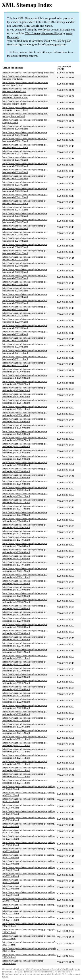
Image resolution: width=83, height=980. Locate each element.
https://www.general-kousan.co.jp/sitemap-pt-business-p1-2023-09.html (25, 264)
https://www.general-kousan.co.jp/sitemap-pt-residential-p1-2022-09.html (25, 669)
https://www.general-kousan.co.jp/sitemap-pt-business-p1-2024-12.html (25, 196)
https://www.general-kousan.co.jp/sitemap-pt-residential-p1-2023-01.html (25, 644)
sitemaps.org (14, 44)
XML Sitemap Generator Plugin (43, 33)
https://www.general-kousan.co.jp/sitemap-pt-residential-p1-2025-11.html (25, 408)
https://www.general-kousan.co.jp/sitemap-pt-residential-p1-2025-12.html (25, 401)
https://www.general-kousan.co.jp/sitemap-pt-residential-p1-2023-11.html (25, 576)
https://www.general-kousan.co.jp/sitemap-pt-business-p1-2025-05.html (25, 183)
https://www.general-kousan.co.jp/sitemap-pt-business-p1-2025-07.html (25, 171)
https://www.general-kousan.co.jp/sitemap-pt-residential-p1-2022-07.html (25, 682)
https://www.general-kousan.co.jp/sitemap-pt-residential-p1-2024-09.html (25, 513)
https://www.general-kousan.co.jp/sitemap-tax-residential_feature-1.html (25, 109)
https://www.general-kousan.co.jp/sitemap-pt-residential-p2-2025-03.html (25, 470)
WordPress (44, 29)
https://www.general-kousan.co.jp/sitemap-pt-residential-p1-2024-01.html (25, 563)
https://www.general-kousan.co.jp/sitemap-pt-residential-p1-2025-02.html (25, 482)
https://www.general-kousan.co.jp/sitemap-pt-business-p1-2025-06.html (25, 177)
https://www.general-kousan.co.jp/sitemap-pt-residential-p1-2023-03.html (25, 626)
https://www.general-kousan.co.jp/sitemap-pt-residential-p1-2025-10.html (25, 414)
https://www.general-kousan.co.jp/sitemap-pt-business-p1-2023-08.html (25, 271)
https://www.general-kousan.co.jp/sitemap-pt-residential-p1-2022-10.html (25, 663)
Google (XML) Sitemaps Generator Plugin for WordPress (44, 969)
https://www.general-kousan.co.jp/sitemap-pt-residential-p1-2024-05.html (25, 538)
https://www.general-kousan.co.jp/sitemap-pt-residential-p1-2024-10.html (25, 507)
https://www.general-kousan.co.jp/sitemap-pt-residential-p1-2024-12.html (25, 495)
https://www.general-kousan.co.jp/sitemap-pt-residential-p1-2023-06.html (25, 607)
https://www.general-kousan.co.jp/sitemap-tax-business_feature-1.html (25, 102)
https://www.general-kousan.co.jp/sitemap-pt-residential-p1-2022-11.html (25, 657)
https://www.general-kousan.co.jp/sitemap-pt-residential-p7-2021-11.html (25, 775)
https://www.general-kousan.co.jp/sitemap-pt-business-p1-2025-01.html (25, 190)
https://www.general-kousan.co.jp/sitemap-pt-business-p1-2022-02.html (25, 345)
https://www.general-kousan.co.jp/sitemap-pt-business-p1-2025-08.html (25, 165)
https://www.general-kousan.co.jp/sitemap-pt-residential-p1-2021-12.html (25, 731)
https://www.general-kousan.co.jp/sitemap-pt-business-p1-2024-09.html (25, 214)
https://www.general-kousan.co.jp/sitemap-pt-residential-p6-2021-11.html (25, 769)
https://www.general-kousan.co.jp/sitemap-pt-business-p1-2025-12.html (25, 140)
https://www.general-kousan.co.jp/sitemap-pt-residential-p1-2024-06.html (25, 532)
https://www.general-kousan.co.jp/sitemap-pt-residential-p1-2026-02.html (25, 370)
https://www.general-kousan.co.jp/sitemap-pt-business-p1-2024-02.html (25, 246)
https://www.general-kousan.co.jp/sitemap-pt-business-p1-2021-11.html (25, 352)
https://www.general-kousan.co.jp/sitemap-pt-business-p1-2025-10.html (25, 152)
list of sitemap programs (52, 44)
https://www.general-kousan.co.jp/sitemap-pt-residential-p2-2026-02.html (25, 376)
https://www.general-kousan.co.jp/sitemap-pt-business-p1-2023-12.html (25, 252)
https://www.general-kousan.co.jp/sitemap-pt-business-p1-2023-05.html (25, 289)
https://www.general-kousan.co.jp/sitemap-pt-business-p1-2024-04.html (25, 239)
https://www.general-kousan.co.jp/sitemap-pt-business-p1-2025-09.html (25, 158)
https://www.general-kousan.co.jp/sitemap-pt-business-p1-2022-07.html (25, 320)
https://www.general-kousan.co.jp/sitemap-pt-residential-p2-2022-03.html (25, 713)
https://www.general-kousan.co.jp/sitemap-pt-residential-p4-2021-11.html (25, 756)
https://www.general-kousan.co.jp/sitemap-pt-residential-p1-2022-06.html (25, 688)
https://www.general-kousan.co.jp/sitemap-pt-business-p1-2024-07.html (25, 221)
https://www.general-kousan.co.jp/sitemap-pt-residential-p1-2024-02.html (25, 557)
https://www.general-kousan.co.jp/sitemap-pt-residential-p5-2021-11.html (25, 763)
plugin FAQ (61, 974)
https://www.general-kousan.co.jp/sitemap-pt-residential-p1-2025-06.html (25, 445)
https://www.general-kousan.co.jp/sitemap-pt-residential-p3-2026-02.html (25, 383)
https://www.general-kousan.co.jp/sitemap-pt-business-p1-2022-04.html (25, 333)
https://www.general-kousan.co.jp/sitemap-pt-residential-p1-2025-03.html (25, 464)
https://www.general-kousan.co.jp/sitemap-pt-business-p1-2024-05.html (25, 233)
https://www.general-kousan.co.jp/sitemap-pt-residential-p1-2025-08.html (25, 432)
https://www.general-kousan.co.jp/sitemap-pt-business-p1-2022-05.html (25, 327)
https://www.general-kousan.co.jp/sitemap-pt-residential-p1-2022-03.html (25, 707)
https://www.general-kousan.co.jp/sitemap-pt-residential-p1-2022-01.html (25, 725)
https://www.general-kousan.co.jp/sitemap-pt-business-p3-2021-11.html (25, 364)
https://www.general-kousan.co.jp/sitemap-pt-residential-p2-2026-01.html (25, 395)
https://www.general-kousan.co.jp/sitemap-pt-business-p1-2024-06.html (25, 227)
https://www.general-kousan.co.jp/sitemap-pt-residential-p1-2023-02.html (25, 638)
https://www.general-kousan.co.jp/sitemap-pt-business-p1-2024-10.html (25, 208)
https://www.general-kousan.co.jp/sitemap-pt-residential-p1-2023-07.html (25, 601)
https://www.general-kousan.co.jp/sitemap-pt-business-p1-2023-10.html (25, 258)
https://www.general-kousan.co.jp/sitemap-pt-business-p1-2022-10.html (25, 314)
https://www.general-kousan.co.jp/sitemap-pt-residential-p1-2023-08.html (25, 594)
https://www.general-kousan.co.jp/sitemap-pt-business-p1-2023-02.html (25, 302)
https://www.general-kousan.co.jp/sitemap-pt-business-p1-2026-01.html (25, 133)
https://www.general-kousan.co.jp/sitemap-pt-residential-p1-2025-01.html (25, 489)
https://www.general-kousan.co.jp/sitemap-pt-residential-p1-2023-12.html (25, 570)
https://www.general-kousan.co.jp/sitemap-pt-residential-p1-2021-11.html (25, 738)
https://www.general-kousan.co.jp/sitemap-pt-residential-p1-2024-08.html (25, 520)
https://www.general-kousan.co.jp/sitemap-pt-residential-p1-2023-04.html (25, 619)
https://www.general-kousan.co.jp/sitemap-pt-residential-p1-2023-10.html (25, 582)
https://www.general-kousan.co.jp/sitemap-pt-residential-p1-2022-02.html (25, 719)
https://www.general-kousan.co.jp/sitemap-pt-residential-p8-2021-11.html (25, 781)
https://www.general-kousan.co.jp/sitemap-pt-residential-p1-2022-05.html (25, 694)
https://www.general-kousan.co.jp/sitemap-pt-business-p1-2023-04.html (25, 295)
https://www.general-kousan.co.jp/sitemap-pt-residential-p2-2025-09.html (25, 426)
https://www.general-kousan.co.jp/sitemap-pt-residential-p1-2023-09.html (25, 588)
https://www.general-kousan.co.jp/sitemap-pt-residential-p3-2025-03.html (25, 476)
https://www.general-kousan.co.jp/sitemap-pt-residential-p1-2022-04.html (25, 700)
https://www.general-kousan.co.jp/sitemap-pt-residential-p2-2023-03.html (25, 632)
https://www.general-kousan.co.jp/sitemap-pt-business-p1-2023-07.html (25, 277)
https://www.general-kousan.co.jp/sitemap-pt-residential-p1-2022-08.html (25, 675)
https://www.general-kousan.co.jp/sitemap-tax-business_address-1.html (25, 90)
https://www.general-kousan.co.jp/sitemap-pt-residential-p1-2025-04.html (25, 457)
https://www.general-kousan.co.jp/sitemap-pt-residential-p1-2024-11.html (25, 501)
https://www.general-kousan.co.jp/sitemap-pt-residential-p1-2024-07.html (25, 526)
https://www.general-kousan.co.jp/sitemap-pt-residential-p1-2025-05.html (25, 451)
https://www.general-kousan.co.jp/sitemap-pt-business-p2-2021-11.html (25, 358)
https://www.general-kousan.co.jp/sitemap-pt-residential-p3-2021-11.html (25, 750)
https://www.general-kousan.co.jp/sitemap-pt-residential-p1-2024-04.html (25, 545)
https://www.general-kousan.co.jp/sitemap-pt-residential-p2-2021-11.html (25, 744)
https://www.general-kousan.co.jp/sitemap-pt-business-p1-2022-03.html (25, 339)
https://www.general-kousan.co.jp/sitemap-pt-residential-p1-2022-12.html (25, 651)
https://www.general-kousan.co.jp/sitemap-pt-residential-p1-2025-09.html (25, 420)
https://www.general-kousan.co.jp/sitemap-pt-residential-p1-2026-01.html (25, 389)
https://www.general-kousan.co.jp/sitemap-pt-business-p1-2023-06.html (25, 283)
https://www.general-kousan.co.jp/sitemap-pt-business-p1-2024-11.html (25, 202)
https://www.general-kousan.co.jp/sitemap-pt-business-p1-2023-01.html (25, 308)
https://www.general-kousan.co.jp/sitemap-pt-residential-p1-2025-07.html (25, 439)
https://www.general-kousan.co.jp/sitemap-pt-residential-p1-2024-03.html (25, 551)
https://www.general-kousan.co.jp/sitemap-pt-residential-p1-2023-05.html (25, 613)
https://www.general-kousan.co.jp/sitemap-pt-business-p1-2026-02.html (25, 127)
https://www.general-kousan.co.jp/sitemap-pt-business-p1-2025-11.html (25, 146)
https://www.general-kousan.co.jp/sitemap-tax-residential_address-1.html (25, 96)
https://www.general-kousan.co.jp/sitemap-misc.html (28, 73)
